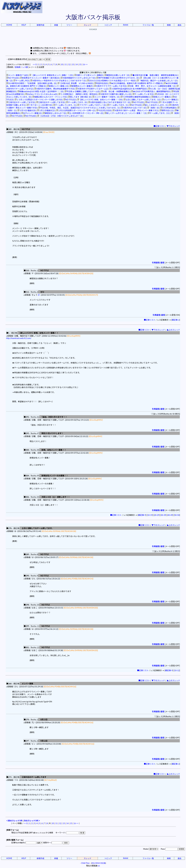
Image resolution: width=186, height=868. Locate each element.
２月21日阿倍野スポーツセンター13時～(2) (76, 110)
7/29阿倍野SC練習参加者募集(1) (135, 97)
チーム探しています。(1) (65, 105)
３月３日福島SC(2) (46, 110)
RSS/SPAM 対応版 (99, 863)
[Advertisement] (93, 41)
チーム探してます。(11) (159, 113)
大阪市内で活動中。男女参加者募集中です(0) (54, 89)
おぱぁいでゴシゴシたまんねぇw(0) (41, 94)
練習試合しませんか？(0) (54, 113)
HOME (9, 25)
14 (77, 64)
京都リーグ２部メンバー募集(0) (89, 75)
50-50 (177, 515)
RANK (126, 25)
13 (73, 64)
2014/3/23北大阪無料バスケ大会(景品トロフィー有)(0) (111, 81)
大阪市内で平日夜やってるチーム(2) (92, 89)
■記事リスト (159, 126)
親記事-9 (142, 515)
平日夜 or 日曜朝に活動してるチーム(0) (82, 91)
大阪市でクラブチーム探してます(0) (110, 86)
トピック (108, 25)
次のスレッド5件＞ (32, 821)
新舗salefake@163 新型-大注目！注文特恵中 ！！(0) (40, 91)
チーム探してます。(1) (117, 105)
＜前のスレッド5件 (14, 821)
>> (86, 64)
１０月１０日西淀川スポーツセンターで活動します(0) (38, 100)
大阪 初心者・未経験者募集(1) (115, 91)
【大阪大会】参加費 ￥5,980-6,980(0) (75, 83)
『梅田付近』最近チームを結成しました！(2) (157, 81)
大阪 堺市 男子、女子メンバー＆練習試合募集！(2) (152, 86)
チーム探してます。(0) (76, 102)
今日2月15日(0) (104, 110)
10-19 (150, 515)
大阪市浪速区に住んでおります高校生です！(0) (109, 102)
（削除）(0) (153, 108)
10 (62, 64)
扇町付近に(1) (167, 110)
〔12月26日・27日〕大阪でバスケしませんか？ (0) (60, 116)
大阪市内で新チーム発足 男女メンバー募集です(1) (135, 110)
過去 (179, 25)
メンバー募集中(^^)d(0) (17, 75)
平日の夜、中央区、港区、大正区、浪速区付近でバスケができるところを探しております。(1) (79, 108)
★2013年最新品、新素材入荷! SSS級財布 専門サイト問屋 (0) (136, 83)
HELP (24, 25)
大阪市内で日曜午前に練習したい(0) (115, 94)
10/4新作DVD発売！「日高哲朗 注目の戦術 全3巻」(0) (31, 83)
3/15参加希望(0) (168, 108)
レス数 (25, 67)
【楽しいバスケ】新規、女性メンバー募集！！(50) (100, 100)
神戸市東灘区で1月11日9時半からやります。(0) (117, 78)
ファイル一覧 (148, 25)
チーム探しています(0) (143, 94)
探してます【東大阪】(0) (80, 97)
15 (80, 64)
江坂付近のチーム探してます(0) (21, 102)
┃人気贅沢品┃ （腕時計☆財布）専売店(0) (78, 94)
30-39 (163, 515)
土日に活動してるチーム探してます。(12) (142, 100)
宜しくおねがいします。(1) (155, 105)
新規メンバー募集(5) (161, 97)
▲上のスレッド (173, 330)
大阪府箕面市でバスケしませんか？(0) (78, 78)
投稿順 (18, 67)
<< (34, 64)
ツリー (69, 25)
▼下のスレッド (173, 126)
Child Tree (85, 863)
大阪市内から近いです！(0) (133, 108)
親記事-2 (176, 320)
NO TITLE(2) (70, 100)
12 (69, 64)
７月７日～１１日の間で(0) (39, 105)
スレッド (88, 25)
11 (66, 64)
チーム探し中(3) (21, 81)
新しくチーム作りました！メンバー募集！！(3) (125, 113)
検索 (169, 25)
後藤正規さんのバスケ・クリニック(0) (49, 97)
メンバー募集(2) (170, 100)
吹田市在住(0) (101, 83)
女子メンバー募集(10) (31, 113)
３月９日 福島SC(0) (27, 110)
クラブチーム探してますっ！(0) (91, 105)
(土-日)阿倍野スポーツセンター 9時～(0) (85, 113)
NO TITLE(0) (12, 78)
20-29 (157, 515)
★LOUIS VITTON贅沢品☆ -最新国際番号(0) (150, 91)
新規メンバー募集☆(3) (58, 86)
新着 (56, 25)
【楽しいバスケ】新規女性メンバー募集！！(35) (51, 75)
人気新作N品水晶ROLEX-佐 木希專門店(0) (128, 89)
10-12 (177, 670)
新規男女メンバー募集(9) (81, 86)
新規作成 (40, 25)
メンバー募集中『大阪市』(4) (106, 97)
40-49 (170, 515)
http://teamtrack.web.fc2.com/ (19, 338)
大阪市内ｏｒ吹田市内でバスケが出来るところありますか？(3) (58, 81)
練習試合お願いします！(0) (117, 75)
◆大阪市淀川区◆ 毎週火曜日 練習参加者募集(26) (154, 75)
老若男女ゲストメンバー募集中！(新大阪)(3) (40, 78)
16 (84, 64)
